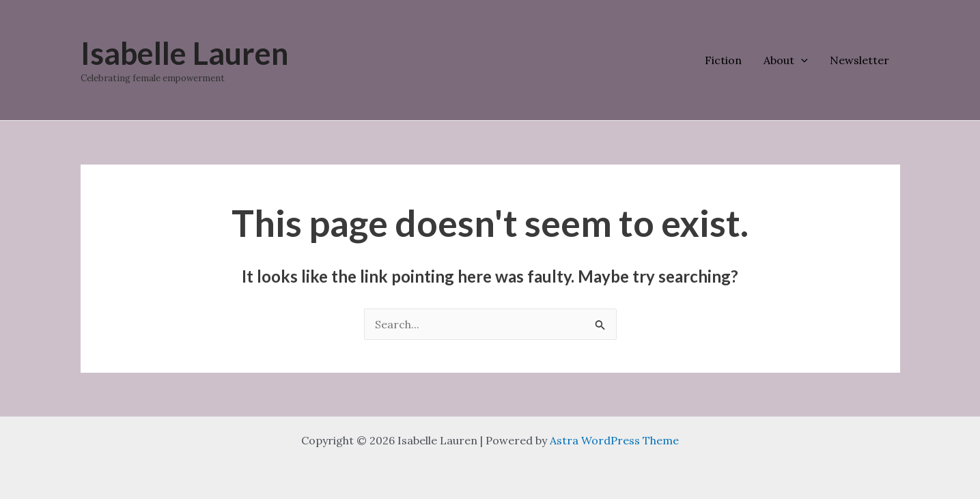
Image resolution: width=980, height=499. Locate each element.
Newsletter (859, 60)
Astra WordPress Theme (614, 440)
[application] (801, 60)
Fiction (723, 60)
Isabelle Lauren (185, 53)
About (786, 60)
